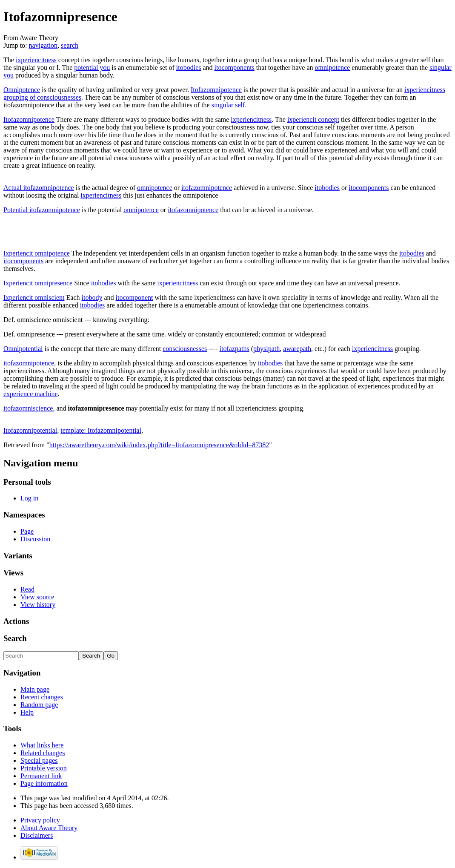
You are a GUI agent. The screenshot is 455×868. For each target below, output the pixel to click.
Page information (44, 783)
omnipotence (333, 68)
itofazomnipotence (207, 188)
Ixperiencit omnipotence (37, 253)
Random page (39, 705)
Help (27, 712)
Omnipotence (22, 90)
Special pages (39, 760)
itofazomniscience (28, 408)
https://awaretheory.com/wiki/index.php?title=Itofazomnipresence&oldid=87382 (159, 445)
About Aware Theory (49, 828)
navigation (43, 45)
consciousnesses (185, 349)
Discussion (35, 539)
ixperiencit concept (313, 119)
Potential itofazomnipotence (42, 210)
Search (15, 638)
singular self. (229, 105)
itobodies (189, 68)
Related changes (43, 753)
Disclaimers (37, 835)
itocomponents (235, 68)
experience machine (30, 394)
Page (27, 531)
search (70, 45)
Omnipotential (23, 349)
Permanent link (41, 776)
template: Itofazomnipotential (101, 430)
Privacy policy (40, 820)
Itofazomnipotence (216, 90)
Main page (35, 689)
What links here (42, 745)
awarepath (297, 349)
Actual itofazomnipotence (39, 188)
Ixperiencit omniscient (34, 297)
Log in (29, 498)
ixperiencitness (36, 60)
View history (38, 605)
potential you (92, 68)
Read (27, 589)
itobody (92, 297)
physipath (266, 349)
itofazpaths (235, 349)
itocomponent (134, 297)
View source (37, 597)
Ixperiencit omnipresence (38, 283)
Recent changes (42, 697)
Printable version (44, 768)
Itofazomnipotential (30, 430)
